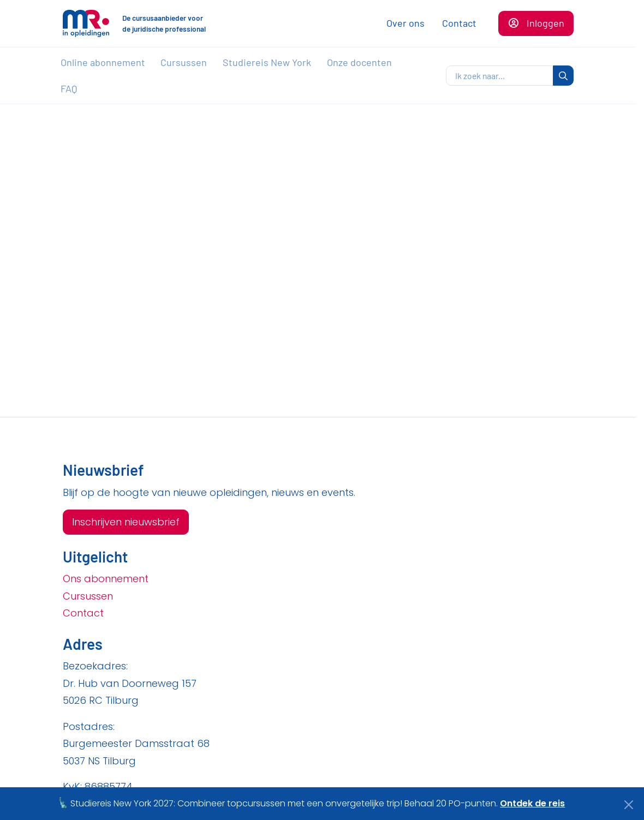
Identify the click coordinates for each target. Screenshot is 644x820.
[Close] (629, 805)
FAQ (69, 88)
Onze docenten (359, 62)
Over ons (406, 23)
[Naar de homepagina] (86, 23)
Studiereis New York (267, 62)
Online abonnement (103, 62)
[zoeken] (500, 76)
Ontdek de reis (532, 803)
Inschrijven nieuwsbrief (126, 522)
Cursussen (184, 62)
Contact (459, 23)
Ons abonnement (106, 579)
